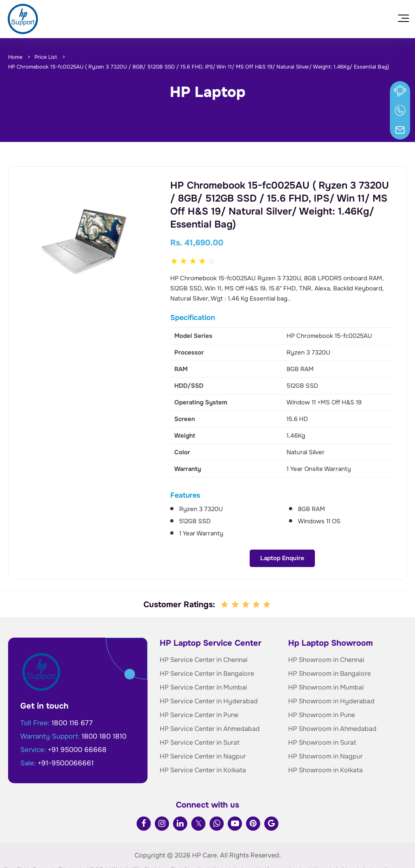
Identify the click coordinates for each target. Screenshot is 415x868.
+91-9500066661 (66, 734)
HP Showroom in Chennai (326, 630)
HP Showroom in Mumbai (326, 658)
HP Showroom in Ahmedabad (332, 699)
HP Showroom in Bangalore (329, 644)
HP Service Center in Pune (199, 685)
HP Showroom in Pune (322, 685)
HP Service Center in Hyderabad (209, 671)
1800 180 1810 (104, 707)
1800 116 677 (72, 693)
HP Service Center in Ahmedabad (210, 699)
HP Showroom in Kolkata (325, 740)
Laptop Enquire (86, 299)
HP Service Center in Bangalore (207, 644)
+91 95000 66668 (77, 720)
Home (15, 57)
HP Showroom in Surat (322, 713)
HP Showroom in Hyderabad (331, 671)
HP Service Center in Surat (200, 713)
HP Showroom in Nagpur (325, 727)
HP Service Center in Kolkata (203, 740)
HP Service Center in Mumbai (203, 658)
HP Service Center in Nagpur (203, 727)
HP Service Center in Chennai (204, 630)
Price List (46, 57)
